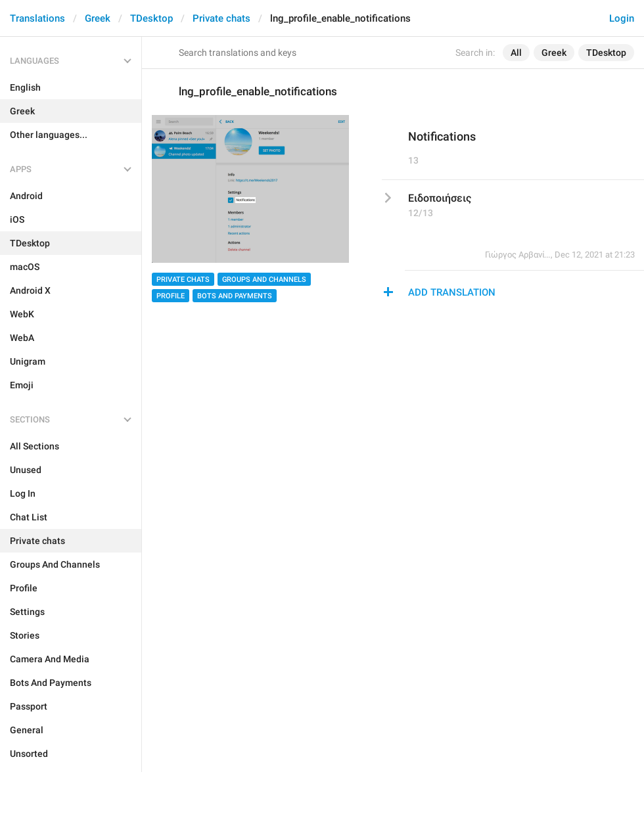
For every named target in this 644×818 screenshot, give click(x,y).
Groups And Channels (264, 280)
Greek (98, 18)
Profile (171, 296)
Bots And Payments (235, 296)
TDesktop (151, 18)
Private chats (221, 18)
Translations (37, 18)
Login (622, 18)
